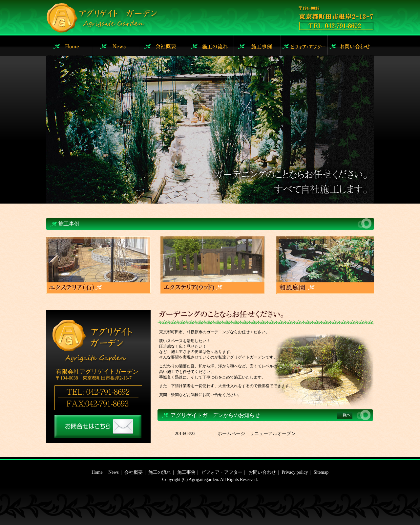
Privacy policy (295, 472)
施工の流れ (160, 472)
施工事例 (186, 472)
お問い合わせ (262, 472)
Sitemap (321, 472)
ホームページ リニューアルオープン (257, 434)
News (113, 472)
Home (97, 472)
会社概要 (134, 472)
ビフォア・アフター (222, 472)
